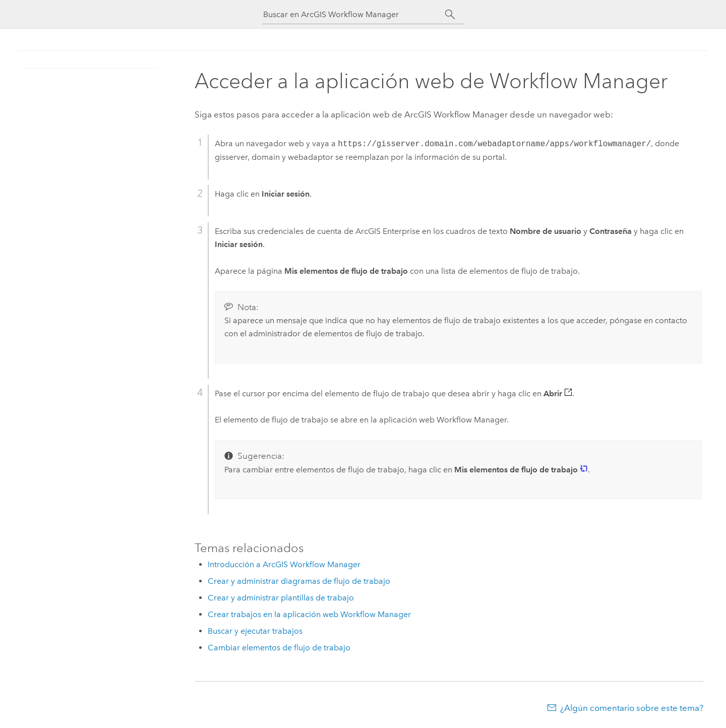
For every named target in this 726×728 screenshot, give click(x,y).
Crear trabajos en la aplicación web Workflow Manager (309, 614)
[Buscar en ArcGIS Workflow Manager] (354, 14)
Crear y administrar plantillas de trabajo (281, 598)
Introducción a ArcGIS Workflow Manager (284, 564)
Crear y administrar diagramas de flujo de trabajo (299, 581)
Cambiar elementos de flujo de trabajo (279, 648)
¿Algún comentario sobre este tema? (632, 708)
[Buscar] (450, 15)
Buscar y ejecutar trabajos (255, 631)
